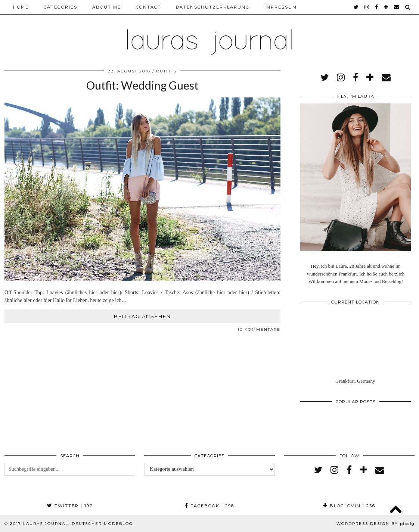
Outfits (166, 71)
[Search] (408, 7)
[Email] (397, 7)
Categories (60, 7)
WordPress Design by (375, 524)
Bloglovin (349, 506)
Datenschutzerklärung (213, 7)
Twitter (70, 506)
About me (107, 7)
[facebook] (377, 7)
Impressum (281, 7)
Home (21, 7)
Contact (148, 7)
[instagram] (367, 7)
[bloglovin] (386, 7)
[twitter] (356, 7)
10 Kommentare (259, 329)
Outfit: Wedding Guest (142, 85)
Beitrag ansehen (142, 316)
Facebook (209, 506)
